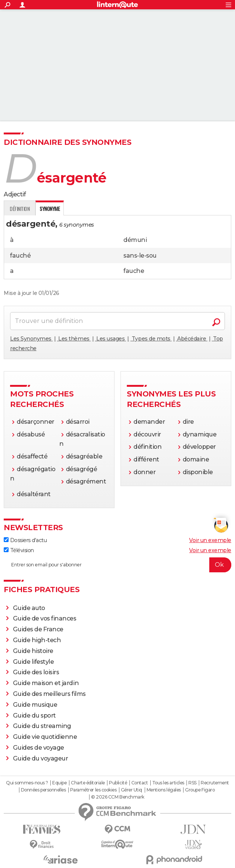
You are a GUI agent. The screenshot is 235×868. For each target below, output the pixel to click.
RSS (192, 783)
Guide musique (35, 705)
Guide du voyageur (41, 758)
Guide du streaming (42, 726)
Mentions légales (164, 790)
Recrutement (215, 783)
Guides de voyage (39, 748)
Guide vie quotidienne (45, 737)
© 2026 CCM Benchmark (117, 797)
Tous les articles (168, 783)
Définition (20, 209)
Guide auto (29, 608)
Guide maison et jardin (46, 683)
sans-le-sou (140, 256)
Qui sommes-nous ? (27, 783)
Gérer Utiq (131, 790)
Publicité (118, 783)
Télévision (19, 550)
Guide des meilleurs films (49, 694)
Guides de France (38, 629)
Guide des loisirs (36, 672)
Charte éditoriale (88, 783)
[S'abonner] (117, 565)
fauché (20, 256)
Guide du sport (35, 715)
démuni (135, 240)
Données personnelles (43, 790)
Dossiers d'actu (25, 540)
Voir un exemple (210, 540)
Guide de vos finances (45, 618)
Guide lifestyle (34, 662)
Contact (140, 783)
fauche (134, 271)
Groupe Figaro (200, 790)
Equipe (59, 783)
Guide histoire (33, 651)
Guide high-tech (37, 640)
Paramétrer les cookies (93, 790)
